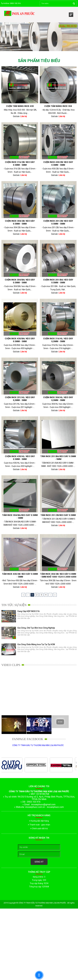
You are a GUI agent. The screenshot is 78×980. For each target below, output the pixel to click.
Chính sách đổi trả (39, 829)
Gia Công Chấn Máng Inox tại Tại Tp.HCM (36, 644)
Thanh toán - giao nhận (39, 825)
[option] (39, 618)
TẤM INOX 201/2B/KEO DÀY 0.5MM (58, 515)
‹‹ (23, 595)
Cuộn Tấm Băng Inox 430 (20, 106)
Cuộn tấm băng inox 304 (58, 106)
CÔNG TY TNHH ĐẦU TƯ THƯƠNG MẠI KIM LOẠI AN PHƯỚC (38, 745)
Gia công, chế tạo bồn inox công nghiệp (36, 628)
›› (55, 595)
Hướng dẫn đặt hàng (39, 821)
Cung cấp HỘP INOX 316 (28, 611)
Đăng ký (39, 862)
